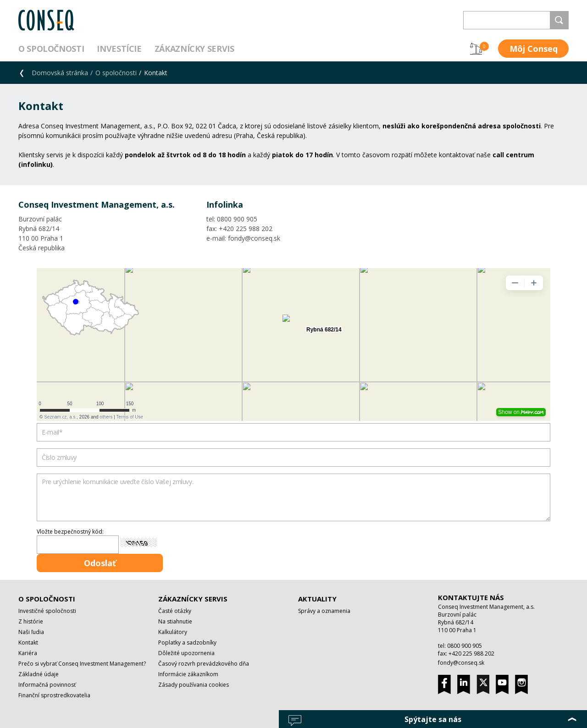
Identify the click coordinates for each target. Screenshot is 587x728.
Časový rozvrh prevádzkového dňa (204, 664)
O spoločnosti (51, 49)
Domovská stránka (60, 73)
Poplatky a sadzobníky (187, 643)
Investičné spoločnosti (47, 611)
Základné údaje (39, 674)
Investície (119, 49)
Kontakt (28, 643)
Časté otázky (175, 611)
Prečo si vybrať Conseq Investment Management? (82, 664)
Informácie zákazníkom (188, 674)
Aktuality (317, 599)
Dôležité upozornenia (186, 653)
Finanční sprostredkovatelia (54, 695)
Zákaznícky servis (194, 49)
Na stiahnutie (175, 621)
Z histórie (31, 621)
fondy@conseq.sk (461, 663)
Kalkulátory (173, 632)
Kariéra (28, 653)
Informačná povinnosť (47, 685)
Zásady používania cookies (194, 685)
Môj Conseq (534, 49)
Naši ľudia (31, 632)
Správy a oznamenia (324, 611)
